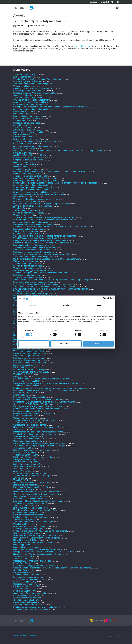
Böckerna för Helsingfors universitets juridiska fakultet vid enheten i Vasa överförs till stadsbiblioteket (57, 183)
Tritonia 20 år (19, 208)
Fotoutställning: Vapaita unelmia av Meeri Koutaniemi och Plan (41, 409)
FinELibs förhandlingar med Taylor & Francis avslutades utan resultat (44, 284)
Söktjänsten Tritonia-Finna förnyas (28, 160)
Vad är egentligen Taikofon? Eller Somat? (31, 190)
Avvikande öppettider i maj (25, 164)
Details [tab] (66, 305)
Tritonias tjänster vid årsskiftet (26, 386)
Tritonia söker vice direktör (25, 291)
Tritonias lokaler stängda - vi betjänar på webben (35, 247)
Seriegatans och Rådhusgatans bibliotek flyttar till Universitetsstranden (44, 402)
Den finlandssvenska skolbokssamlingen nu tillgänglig (37, 538)
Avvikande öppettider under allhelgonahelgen (33, 522)
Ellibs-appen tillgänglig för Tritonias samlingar (33, 282)
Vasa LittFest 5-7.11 (22, 480)
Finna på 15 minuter (22, 153)
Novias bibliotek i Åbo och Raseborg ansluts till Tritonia (37, 554)
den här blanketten (82, 46)
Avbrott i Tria (19, 478)
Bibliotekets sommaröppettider (27, 123)
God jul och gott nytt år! (24, 144)
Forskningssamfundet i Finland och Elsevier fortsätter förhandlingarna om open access (51, 388)
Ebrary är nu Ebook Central (25, 365)
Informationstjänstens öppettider (27, 598)
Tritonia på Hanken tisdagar (25, 455)
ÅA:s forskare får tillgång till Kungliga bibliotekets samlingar (39, 446)
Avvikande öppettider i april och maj (29, 98)
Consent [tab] (33, 305)
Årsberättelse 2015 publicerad (26, 436)
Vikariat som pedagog (23, 519)
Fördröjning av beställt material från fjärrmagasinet (35, 178)
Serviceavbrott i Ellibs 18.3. (25, 137)
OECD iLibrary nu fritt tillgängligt (27, 118)
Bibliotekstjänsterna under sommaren (30, 91)
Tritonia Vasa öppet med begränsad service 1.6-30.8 (36, 238)
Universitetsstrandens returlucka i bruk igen (32, 413)
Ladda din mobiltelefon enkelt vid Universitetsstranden (37, 400)
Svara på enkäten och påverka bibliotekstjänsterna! (36, 102)
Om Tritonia (56, 1)
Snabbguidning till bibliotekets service (30, 425)
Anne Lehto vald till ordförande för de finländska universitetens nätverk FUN (46, 287)
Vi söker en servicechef (24, 215)
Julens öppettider (21, 395)
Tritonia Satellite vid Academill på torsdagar (32, 476)
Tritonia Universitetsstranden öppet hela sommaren (36, 434)
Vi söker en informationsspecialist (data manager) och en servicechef (44, 217)
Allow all (98, 344)
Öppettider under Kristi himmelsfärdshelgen (32, 561)
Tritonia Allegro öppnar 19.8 (25, 264)
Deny (34, 344)
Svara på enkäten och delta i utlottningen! (32, 100)
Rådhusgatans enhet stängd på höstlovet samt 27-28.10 (38, 406)
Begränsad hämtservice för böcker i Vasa (31, 245)
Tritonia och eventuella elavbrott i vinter (31, 176)
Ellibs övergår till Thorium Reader (28, 104)
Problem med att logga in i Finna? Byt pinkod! (33, 270)
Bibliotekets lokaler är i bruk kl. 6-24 (29, 158)
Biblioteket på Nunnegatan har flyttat (29, 349)
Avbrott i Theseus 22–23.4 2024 (27, 130)
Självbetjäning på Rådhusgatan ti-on (29, 529)
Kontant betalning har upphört (26, 356)
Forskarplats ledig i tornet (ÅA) (27, 586)
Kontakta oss (42, 1)
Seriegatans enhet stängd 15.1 (27, 464)
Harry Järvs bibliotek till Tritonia (27, 540)
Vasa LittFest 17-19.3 (23, 374)
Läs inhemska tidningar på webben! (29, 577)
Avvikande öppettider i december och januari (33, 84)
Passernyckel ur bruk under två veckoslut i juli (33, 88)
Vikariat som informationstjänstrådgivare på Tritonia (36, 199)
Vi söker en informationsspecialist (28, 213)
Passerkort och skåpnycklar (25, 602)
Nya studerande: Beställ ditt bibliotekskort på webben (37, 549)
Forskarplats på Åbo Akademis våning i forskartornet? (37, 607)
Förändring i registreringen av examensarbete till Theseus (39, 194)
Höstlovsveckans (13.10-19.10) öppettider (32, 526)
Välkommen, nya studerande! (26, 231)
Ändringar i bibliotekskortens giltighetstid (31, 132)
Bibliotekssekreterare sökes (25, 453)
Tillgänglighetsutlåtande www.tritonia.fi (25, 635)
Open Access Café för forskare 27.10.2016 (32, 404)
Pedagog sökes (20, 376)
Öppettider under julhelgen (25, 512)
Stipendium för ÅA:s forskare (26, 533)
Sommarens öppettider (24, 162)
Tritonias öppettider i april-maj (26, 575)
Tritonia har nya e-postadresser (27, 169)
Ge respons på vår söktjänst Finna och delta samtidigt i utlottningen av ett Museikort (50, 171)
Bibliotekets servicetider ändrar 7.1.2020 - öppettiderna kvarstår (41, 254)
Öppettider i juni (20, 125)
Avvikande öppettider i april (25, 75)
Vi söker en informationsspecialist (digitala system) (35, 141)
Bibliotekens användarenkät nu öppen (30, 363)
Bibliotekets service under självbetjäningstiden (34, 252)
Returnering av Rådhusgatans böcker (30, 397)
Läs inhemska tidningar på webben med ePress (34, 566)
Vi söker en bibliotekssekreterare (28, 266)
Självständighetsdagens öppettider (28, 515)
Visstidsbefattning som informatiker (29, 351)
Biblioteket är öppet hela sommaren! (29, 358)
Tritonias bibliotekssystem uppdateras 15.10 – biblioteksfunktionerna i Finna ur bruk (50, 227)
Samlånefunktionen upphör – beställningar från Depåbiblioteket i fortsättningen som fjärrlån (53, 280)
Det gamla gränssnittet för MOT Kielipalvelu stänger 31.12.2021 (41, 204)
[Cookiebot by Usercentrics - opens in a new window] (104, 299)
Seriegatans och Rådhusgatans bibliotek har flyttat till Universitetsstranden (46, 383)
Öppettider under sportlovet (25, 584)
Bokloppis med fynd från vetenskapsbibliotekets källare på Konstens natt (45, 552)
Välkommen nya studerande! (26, 211)
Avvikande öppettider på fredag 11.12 (30, 473)
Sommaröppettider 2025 (24, 95)
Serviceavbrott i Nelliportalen (26, 462)
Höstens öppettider (22, 545)
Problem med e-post (22, 114)
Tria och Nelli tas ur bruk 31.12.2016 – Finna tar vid (36, 420)
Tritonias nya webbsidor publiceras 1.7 (30, 503)
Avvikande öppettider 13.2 (25, 589)
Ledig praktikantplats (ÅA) (25, 582)
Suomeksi (94, 2)
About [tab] (99, 305)
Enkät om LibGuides (22, 367)
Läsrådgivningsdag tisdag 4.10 (27, 411)
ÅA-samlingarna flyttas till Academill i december (34, 224)
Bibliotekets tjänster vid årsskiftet (28, 81)
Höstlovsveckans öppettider (25, 485)
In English (105, 2)
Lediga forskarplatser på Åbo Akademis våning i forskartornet (40, 531)
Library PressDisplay (22, 563)
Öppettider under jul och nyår (26, 600)
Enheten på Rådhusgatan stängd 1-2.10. (31, 487)
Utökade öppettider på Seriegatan (28, 441)
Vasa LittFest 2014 (22, 524)
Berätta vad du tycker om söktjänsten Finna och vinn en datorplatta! (43, 390)
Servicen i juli (19, 430)
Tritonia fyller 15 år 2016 (24, 423)
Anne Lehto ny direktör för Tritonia (28, 466)
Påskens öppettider (22, 134)
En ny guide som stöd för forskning (29, 116)
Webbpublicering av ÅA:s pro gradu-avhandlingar (35, 536)
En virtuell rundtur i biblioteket (26, 174)
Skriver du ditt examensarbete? (27, 139)
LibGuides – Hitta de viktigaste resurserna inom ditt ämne (38, 501)
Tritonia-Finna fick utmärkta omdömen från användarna (37, 79)
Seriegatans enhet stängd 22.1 (27, 459)
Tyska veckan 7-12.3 (22, 448)
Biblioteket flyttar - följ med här (27, 201)
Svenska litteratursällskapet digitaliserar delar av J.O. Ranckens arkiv (44, 243)
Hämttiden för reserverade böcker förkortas (32, 483)
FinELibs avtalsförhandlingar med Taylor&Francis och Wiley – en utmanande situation (51, 289)
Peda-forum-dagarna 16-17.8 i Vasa (29, 353)
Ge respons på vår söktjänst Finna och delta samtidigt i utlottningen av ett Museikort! (50, 107)
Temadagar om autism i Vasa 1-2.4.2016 (31, 439)
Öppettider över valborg (24, 570)
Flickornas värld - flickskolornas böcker (30, 499)
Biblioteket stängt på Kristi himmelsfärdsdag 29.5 (35, 93)
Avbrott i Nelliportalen (23, 471)
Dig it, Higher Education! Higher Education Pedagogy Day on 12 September (46, 259)
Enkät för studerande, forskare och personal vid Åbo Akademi (40, 443)
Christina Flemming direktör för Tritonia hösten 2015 (36, 494)
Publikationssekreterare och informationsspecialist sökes (38, 432)
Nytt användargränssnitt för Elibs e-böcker (32, 508)
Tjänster (30, 1)
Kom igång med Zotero (23, 77)
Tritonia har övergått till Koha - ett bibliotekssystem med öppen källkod (44, 273)
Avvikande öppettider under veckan (29, 605)
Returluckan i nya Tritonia (25, 197)
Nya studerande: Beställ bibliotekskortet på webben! (36, 427)
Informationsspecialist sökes (26, 416)
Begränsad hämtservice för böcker (28, 229)
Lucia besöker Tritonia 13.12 (26, 393)
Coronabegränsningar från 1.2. (27, 234)
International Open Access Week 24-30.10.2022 (34, 187)
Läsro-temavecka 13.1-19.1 (25, 595)
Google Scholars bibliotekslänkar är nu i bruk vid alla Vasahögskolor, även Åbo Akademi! (52, 568)
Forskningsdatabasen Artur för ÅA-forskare (32, 517)
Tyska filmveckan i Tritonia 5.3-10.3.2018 (31, 372)
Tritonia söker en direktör (24, 489)
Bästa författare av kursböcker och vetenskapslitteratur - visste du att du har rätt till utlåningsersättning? (58, 151)
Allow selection (66, 344)
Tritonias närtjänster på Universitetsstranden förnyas (36, 510)
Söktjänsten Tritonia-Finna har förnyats (30, 155)
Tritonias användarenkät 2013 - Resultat (31, 609)
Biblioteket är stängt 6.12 (24, 148)
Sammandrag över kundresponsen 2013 (31, 593)
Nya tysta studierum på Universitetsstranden (33, 450)
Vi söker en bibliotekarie (24, 86)
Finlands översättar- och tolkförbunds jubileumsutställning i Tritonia (43, 379)
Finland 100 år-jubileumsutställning (29, 370)
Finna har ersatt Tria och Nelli (26, 381)
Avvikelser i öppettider (23, 128)
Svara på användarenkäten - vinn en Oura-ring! (34, 250)
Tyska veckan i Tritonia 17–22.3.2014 (30, 579)
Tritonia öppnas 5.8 (22, 121)
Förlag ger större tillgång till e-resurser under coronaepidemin (40, 240)
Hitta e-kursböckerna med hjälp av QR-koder (33, 542)
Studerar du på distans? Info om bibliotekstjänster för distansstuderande (45, 220)
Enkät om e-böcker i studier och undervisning (33, 457)
